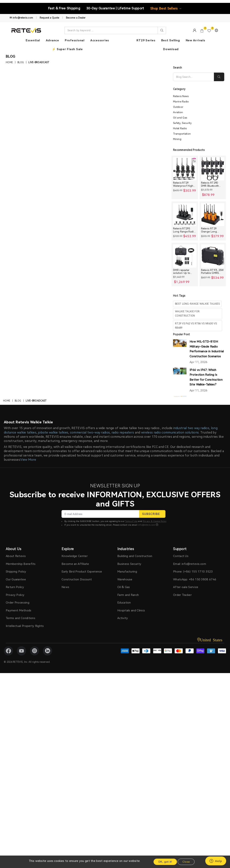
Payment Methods (19, 610)
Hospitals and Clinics (131, 610)
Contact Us (181, 556)
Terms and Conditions (21, 618)
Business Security (129, 564)
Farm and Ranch (128, 595)
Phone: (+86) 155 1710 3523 (193, 572)
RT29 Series (146, 40)
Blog (21, 63)
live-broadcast (39, 63)
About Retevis (16, 556)
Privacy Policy (15, 595)
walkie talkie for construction (187, 314)
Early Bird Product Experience (82, 572)
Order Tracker (182, 595)
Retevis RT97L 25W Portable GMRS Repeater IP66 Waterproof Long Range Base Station (213, 272)
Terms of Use (131, 521)
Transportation (182, 134)
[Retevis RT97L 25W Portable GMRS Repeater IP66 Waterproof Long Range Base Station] (213, 256)
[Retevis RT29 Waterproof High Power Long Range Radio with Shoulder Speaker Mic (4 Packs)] (185, 169)
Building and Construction (135, 556)
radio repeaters (123, 432)
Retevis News (181, 96)
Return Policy (15, 587)
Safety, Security (182, 123)
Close (186, 862)
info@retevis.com (147, 525)
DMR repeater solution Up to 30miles (182, 272)
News (65, 587)
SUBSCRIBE (152, 514)
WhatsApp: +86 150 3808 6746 (195, 579)
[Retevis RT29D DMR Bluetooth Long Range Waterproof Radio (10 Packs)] (213, 169)
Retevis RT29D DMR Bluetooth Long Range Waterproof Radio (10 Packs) (212, 184)
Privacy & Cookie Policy (155, 521)
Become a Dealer (76, 18)
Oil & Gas (124, 587)
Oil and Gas (180, 118)
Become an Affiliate (75, 564)
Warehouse (125, 579)
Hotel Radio (180, 128)
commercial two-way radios (90, 432)
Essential (33, 40)
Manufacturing (127, 572)
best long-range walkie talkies (197, 304)
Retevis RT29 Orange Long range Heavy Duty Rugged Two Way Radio (212, 230)
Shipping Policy (16, 572)
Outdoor (178, 107)
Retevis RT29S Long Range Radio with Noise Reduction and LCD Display (185, 230)
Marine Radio (181, 102)
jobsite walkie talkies (53, 432)
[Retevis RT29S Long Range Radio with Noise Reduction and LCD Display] (185, 215)
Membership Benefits (21, 564)
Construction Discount (77, 579)
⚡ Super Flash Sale (67, 49)
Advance (52, 40)
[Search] (194, 77)
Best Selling (171, 40)
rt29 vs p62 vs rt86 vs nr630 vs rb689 (196, 326)
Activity (123, 618)
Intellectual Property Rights (25, 626)
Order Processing (18, 603)
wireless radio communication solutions (170, 432)
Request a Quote (49, 18)
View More (28, 460)
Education (124, 603)
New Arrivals (195, 40)
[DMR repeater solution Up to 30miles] (185, 256)
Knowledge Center (75, 556)
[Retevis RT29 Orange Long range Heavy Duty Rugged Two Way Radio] (213, 215)
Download (171, 49)
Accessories (100, 40)
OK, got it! (165, 862)
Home (9, 63)
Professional (75, 40)
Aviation (178, 112)
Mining (177, 139)
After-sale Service (186, 587)
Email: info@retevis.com (190, 564)
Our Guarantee (16, 579)
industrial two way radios (191, 428)
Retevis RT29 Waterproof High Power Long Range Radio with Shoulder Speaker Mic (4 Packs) (184, 184)
